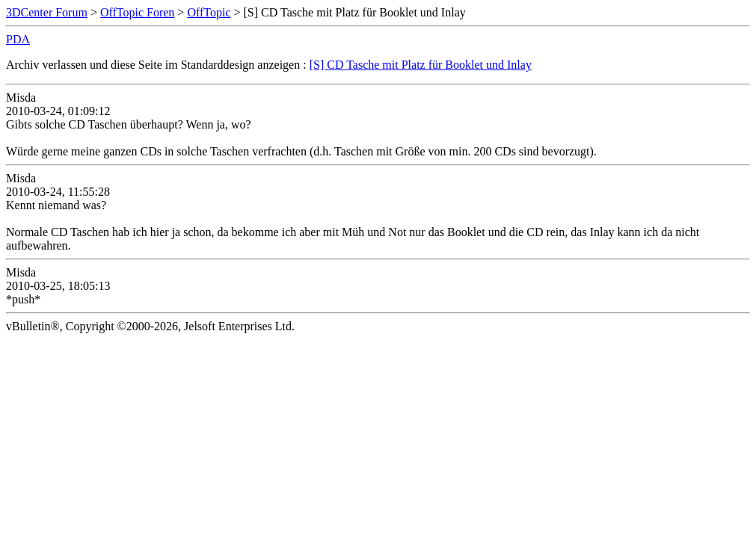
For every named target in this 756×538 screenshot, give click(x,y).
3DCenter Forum (47, 12)
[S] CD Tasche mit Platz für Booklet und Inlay (421, 65)
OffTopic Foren (137, 12)
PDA (18, 39)
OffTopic (209, 12)
